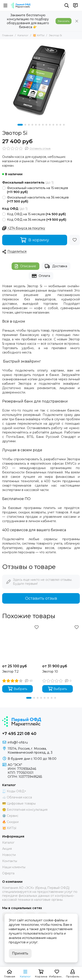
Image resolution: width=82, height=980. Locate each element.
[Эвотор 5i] (41, 80)
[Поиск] (67, 5)
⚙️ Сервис (10, 816)
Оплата (41, 276)
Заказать (64, 21)
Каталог (23, 35)
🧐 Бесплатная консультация (25, 810)
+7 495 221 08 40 (19, 734)
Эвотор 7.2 (10, 671)
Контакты (10, 861)
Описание (25, 266)
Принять (20, 953)
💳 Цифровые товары (19, 803)
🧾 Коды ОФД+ (14, 791)
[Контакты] (75, 5)
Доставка (56, 266)
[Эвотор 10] (61, 643)
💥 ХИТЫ (39, 35)
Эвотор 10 (50, 671)
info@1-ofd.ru (18, 742)
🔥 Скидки (10, 822)
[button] (20, 125)
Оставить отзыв (41, 598)
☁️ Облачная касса (17, 797)
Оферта (8, 873)
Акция (7, 849)
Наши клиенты (14, 867)
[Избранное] (75, 240)
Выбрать (17, 689)
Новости (9, 855)
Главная (8, 35)
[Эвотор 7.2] (21, 643)
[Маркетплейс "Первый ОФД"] (21, 5)
